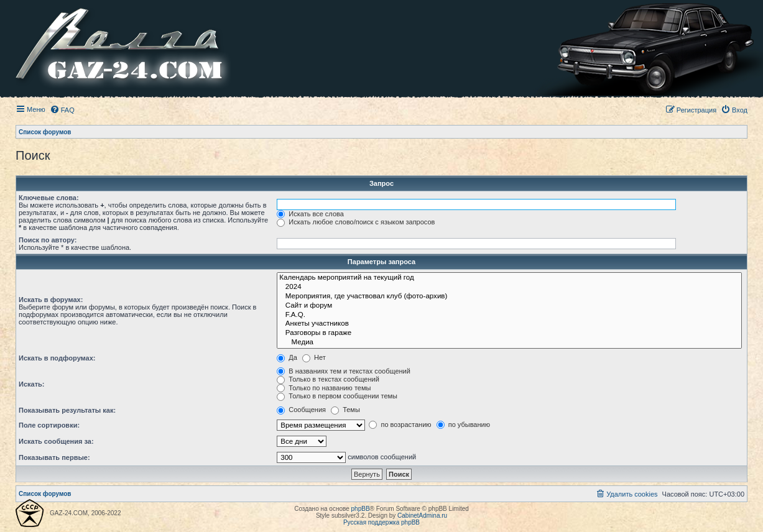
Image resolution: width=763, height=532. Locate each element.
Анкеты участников (509, 324)
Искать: (31, 384)
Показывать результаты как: (67, 410)
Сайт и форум (509, 306)
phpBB (361, 509)
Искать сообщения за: (56, 441)
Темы (345, 410)
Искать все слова (310, 214)
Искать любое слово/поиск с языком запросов (356, 222)
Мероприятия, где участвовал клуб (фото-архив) (509, 297)
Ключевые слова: (49, 198)
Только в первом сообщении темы (337, 396)
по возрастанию (400, 424)
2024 (509, 287)
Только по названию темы (324, 388)
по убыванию (463, 424)
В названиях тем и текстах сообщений (344, 371)
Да (287, 357)
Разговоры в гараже (509, 333)
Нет (314, 357)
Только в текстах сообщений (328, 379)
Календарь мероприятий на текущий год (509, 278)
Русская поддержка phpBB (381, 522)
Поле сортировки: (49, 425)
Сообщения (301, 410)
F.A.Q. (509, 315)
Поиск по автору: (48, 240)
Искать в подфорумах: (57, 358)
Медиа (509, 343)
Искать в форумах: (51, 300)
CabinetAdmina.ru (422, 516)
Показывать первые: (54, 457)
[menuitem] (62, 110)
